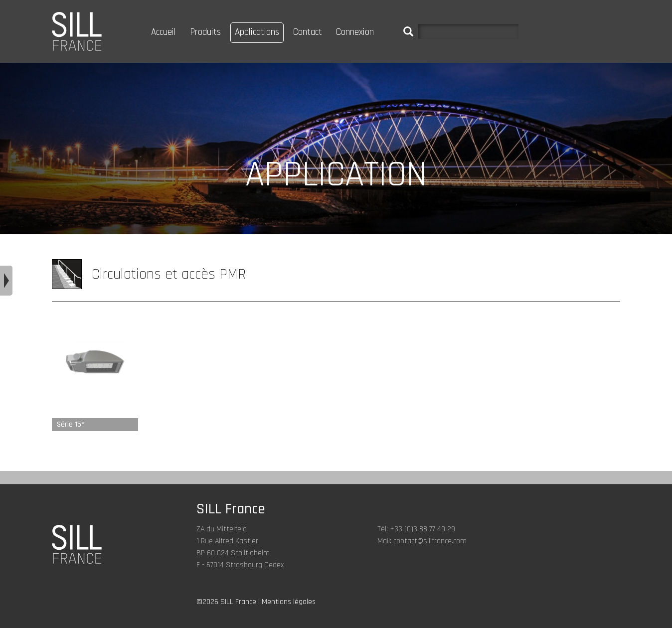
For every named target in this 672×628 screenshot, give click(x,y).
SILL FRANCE (77, 31)
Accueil (164, 32)
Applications (257, 32)
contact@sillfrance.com (430, 541)
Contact (308, 32)
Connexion (355, 32)
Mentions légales (289, 602)
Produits (205, 32)
